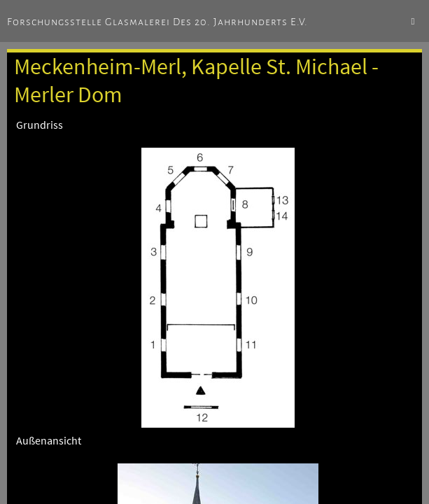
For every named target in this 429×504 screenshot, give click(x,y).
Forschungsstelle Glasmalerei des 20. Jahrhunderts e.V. (157, 22)
